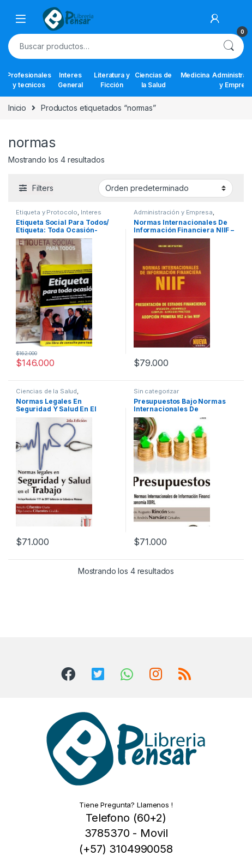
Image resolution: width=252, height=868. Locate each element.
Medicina (195, 75)
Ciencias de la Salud (153, 80)
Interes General (70, 80)
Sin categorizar (156, 391)
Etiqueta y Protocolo (47, 212)
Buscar (229, 46)
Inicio (17, 108)
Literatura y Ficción (112, 80)
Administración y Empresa (173, 212)
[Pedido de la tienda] (166, 188)
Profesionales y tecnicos (29, 80)
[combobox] (111, 46)
